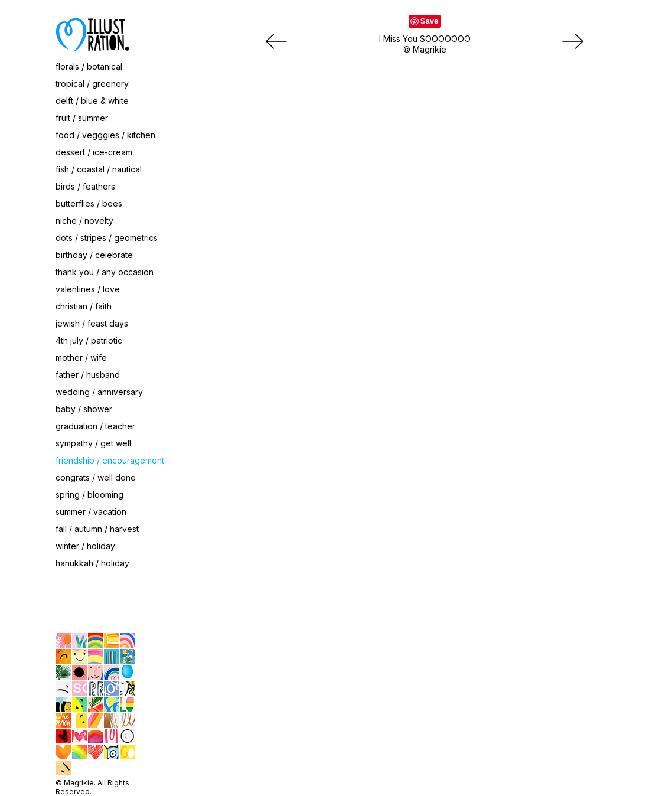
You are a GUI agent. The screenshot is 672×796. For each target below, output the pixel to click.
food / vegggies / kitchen (105, 135)
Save (429, 21)
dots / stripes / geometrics (107, 238)
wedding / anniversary (99, 392)
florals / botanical (89, 66)
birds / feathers (85, 186)
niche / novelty (84, 221)
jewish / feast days (92, 323)
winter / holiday (85, 546)
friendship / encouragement (110, 460)
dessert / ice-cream (94, 152)
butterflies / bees (89, 203)
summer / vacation (91, 512)
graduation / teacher (95, 426)
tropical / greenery (92, 84)
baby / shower (84, 409)
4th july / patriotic (89, 340)
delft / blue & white (92, 101)
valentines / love (88, 289)
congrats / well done (96, 477)
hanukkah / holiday (92, 563)
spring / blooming (89, 495)
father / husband (88, 375)
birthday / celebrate (94, 255)
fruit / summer (82, 118)
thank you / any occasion (105, 272)
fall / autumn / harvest (97, 529)
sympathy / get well (93, 443)
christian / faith (84, 306)
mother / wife (81, 358)
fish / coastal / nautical (99, 169)
